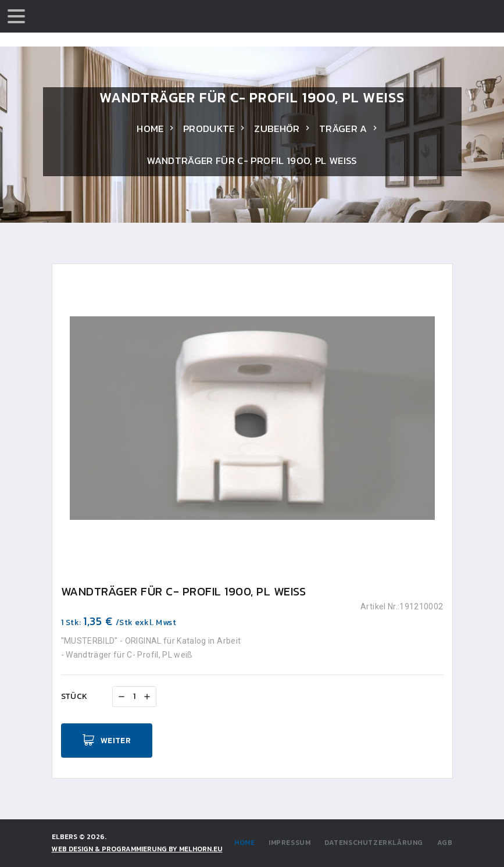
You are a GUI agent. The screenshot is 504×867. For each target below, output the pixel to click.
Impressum (289, 843)
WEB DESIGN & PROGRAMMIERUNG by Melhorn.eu (137, 849)
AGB (445, 843)
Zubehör (277, 129)
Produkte (209, 129)
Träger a (343, 129)
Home (150, 129)
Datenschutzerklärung (374, 843)
